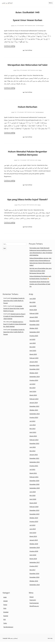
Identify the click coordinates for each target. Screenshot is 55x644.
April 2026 (33, 308)
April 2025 (33, 353)
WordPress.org (34, 608)
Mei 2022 (32, 453)
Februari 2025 (34, 360)
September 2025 (35, 334)
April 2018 (33, 557)
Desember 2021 (34, 461)
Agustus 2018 (34, 553)
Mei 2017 (32, 572)
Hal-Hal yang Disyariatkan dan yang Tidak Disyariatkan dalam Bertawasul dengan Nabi (41, 273)
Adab (5, 599)
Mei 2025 (32, 349)
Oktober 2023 (34, 412)
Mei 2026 (32, 305)
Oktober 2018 (34, 546)
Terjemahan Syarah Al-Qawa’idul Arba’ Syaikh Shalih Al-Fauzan (14, 303)
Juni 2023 (33, 427)
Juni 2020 (33, 494)
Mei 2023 (32, 431)
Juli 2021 (32, 472)
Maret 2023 (33, 438)
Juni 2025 (33, 345)
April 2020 (33, 501)
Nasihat (6, 618)
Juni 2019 (33, 531)
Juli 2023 (32, 423)
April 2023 (33, 435)
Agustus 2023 (34, 420)
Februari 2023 (34, 442)
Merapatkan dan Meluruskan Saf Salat (27, 65)
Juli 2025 (32, 342)
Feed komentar (34, 605)
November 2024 (34, 371)
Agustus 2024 (34, 383)
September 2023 (35, 416)
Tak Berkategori (40, 113)
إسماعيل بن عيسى (7, 3)
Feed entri (33, 602)
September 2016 (35, 587)
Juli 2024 (32, 386)
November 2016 (34, 580)
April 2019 (33, 535)
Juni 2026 (33, 301)
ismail (13, 26)
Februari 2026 (34, 316)
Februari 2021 (34, 479)
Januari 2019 (34, 542)
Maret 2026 (33, 312)
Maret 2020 (33, 505)
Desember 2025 (34, 323)
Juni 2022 (33, 449)
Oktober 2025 (34, 331)
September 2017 (35, 565)
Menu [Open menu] (51, 3)
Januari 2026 (34, 319)
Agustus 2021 (34, 468)
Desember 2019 (34, 513)
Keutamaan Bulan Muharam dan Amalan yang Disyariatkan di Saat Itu (40, 286)
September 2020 (35, 490)
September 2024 (35, 379)
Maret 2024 (33, 397)
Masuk (32, 599)
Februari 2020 (34, 509)
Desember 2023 (34, 409)
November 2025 (34, 327)
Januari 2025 (34, 364)
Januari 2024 (34, 405)
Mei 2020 (32, 498)
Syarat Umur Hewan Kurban (28, 20)
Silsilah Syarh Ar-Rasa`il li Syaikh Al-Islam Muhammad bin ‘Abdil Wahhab (14, 319)
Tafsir (5, 625)
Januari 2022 (34, 457)
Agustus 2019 (34, 524)
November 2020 (34, 487)
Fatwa (40, 71)
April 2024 (33, 394)
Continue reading (9, 46)
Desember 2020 (34, 483)
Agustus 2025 (34, 338)
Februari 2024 (34, 401)
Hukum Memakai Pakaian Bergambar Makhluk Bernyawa (27, 154)
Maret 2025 (33, 357)
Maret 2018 (33, 561)
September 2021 (35, 464)
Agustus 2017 (34, 568)
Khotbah (6, 614)
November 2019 (34, 516)
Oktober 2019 (34, 520)
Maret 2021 (33, 475)
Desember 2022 (34, 446)
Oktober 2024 (34, 375)
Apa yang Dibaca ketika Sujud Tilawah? (27, 201)
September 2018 (35, 550)
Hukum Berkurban (27, 108)
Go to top (50, 641)
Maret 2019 (33, 539)
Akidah (5, 603)
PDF (5, 622)
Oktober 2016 (34, 583)
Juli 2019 (32, 527)
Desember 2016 (34, 576)
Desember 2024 (34, 368)
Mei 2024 (32, 390)
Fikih (5, 611)
